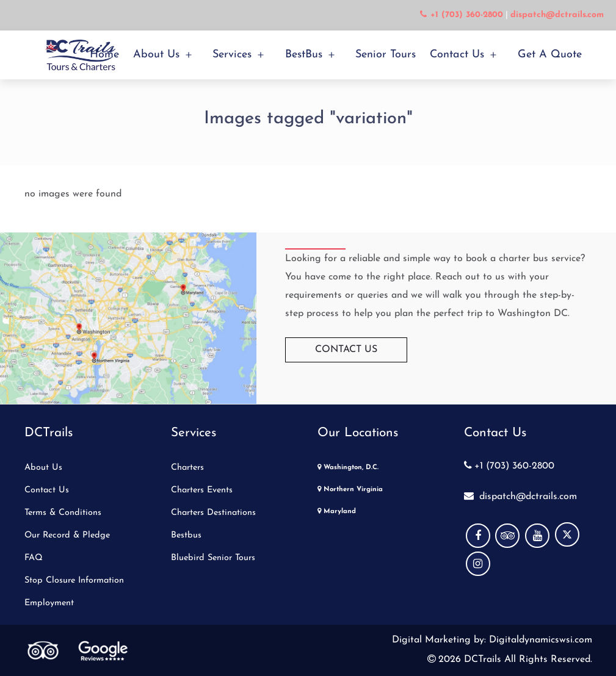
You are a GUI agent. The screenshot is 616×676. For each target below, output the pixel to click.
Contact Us (457, 55)
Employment (49, 603)
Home (104, 55)
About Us (156, 55)
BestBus (304, 55)
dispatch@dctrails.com (520, 497)
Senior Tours (386, 55)
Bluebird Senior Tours (213, 558)
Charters (187, 468)
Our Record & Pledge (67, 535)
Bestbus (186, 535)
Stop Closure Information (74, 581)
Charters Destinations (213, 513)
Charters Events (202, 490)
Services (232, 55)
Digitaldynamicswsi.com (539, 640)
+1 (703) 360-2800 (509, 466)
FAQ (34, 558)
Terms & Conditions (63, 513)
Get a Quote (550, 55)
